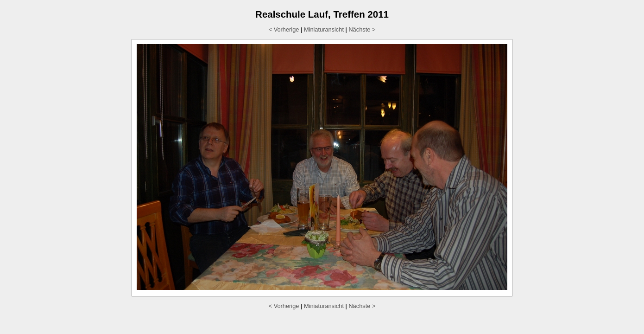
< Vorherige (284, 29)
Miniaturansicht (324, 29)
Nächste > (362, 29)
